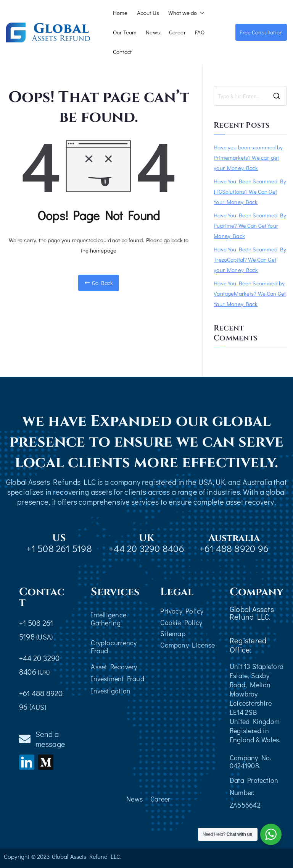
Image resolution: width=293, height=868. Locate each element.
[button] (201, 13)
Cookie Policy (181, 622)
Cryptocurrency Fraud (114, 647)
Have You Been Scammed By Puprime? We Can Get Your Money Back (250, 225)
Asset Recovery (114, 667)
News (153, 32)
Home (120, 13)
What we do (187, 13)
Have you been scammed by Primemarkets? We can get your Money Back (248, 157)
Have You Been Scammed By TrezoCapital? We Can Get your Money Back (250, 259)
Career (177, 32)
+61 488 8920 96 (234, 548)
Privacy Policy (182, 611)
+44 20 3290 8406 (146, 548)
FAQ (200, 32)
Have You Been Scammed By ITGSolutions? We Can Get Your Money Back (250, 191)
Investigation (111, 691)
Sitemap (173, 633)
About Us (148, 13)
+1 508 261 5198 (59, 548)
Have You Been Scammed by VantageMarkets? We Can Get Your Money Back (250, 293)
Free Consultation (261, 32)
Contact (122, 52)
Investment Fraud (118, 679)
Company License (188, 645)
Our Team (125, 32)
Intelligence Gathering (109, 619)
